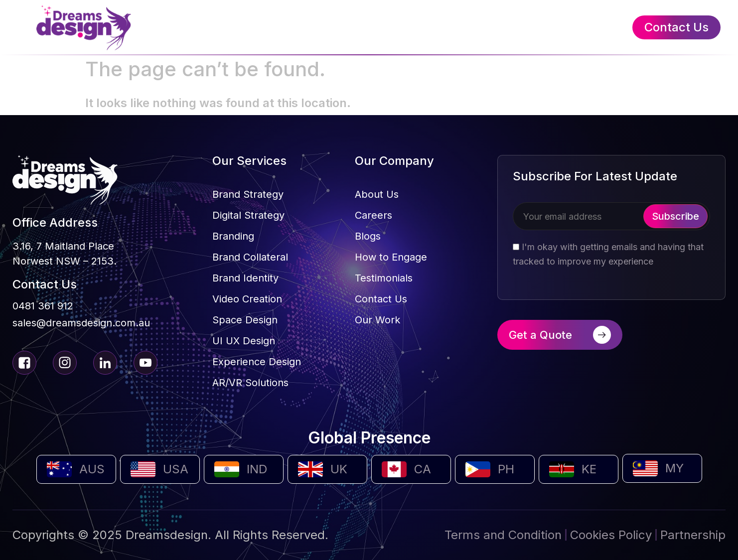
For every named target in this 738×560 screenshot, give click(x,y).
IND (257, 469)
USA (176, 469)
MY (674, 468)
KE (589, 469)
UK (339, 469)
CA (423, 469)
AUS (92, 469)
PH (506, 469)
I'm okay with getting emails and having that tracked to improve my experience (608, 254)
